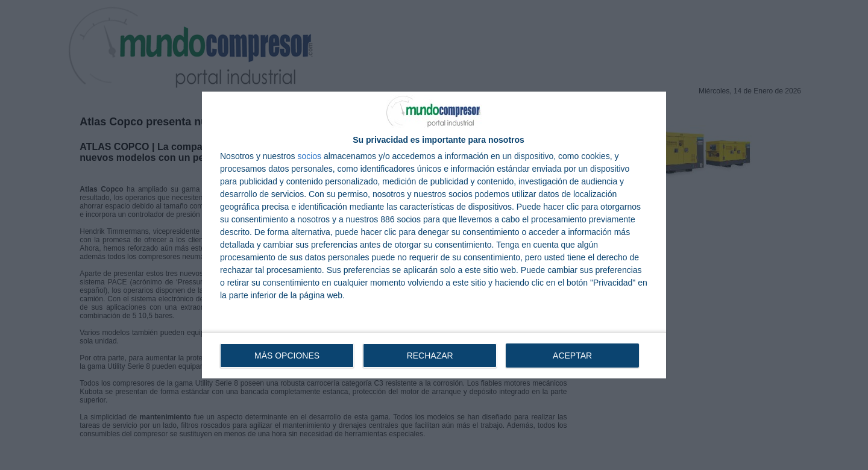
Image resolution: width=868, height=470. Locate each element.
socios (309, 156)
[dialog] (434, 235)
